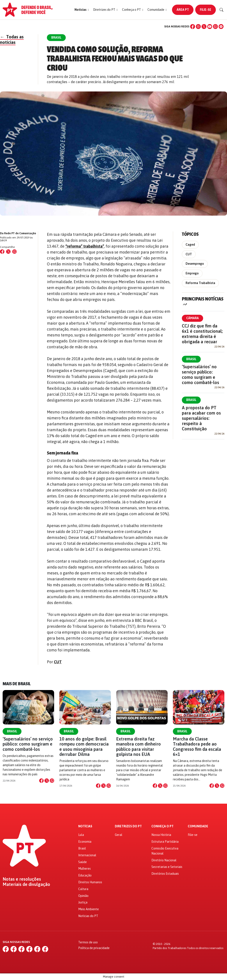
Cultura (83, 889)
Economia (85, 842)
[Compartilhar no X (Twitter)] (8, 252)
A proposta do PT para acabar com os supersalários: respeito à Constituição (201, 418)
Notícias (85, 826)
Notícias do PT (88, 916)
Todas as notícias (12, 39)
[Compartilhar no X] (47, 781)
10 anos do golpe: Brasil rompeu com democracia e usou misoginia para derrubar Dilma (84, 747)
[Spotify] (221, 27)
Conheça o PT (162, 826)
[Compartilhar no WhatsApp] (14, 252)
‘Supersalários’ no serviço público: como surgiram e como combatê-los (200, 375)
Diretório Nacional (164, 860)
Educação (85, 875)
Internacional (87, 855)
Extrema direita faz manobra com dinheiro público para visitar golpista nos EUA (138, 747)
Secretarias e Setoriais (167, 867)
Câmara (192, 318)
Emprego (192, 273)
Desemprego (195, 264)
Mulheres (84, 869)
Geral (119, 835)
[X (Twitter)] (204, 27)
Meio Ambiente (89, 909)
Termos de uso (88, 942)
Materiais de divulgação (26, 884)
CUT (58, 662)
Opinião (83, 896)
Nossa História (161, 835)
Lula (81, 835)
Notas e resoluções (22, 879)
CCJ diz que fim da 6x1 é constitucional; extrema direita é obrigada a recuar (202, 334)
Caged (190, 245)
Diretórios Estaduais (165, 874)
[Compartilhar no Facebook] (2, 252)
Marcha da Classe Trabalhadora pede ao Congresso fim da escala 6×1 (197, 747)
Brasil (191, 359)
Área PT (183, 10)
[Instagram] (198, 27)
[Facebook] (193, 27)
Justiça (83, 902)
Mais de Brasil (17, 684)
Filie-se (206, 10)
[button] (82, 10)
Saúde (82, 862)
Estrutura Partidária (165, 842)
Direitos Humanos (90, 882)
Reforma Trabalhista (200, 283)
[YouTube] (210, 27)
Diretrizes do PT (128, 826)
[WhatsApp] (215, 27)
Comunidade (198, 826)
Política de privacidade (94, 948)
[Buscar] (222, 10)
